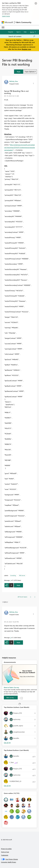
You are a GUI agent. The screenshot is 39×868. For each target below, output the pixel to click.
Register (11, 32)
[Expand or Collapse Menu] (3, 27)
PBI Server (22, 575)
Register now (26, 49)
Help (25, 32)
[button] (19, 72)
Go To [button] (32, 32)
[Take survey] (11, 698)
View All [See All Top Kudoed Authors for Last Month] (7, 786)
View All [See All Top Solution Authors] (7, 743)
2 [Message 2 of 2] (10, 637)
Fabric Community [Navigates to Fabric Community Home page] (23, 22)
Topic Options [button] (30, 72)
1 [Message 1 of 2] (10, 580)
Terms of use (5, 852)
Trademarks (5, 855)
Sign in (18, 32)
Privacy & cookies (6, 849)
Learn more (6, 16)
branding (13, 575)
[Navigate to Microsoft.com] (7, 22)
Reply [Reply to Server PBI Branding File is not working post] (18, 585)
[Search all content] (22, 36)
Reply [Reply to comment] (18, 642)
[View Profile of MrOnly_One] (14, 81)
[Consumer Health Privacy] (20, 862)
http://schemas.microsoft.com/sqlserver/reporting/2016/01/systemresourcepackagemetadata (20, 147)
